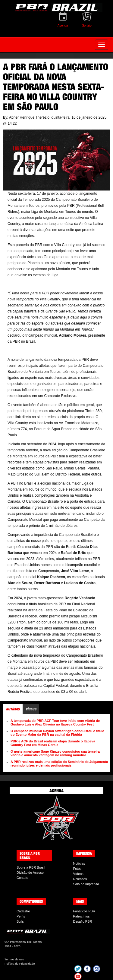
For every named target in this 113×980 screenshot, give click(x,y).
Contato (22, 878)
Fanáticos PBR (84, 911)
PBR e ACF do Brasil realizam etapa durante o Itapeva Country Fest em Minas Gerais (53, 743)
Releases (80, 879)
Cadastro (23, 911)
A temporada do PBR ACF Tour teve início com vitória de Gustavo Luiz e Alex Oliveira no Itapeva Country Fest (55, 722)
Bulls (20, 921)
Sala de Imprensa (86, 884)
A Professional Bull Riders (24, 942)
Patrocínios (82, 916)
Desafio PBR (83, 921)
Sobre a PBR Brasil (31, 867)
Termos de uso (14, 959)
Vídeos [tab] (31, 709)
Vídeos (78, 874)
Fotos (77, 869)
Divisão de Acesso (30, 873)
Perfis (21, 916)
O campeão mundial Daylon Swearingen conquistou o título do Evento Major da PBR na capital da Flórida (57, 733)
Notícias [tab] (13, 709)
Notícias (79, 863)
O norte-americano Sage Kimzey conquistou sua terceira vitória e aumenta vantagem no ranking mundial (55, 753)
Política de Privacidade (20, 964)
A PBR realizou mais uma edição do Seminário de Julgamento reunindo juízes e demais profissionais (59, 764)
